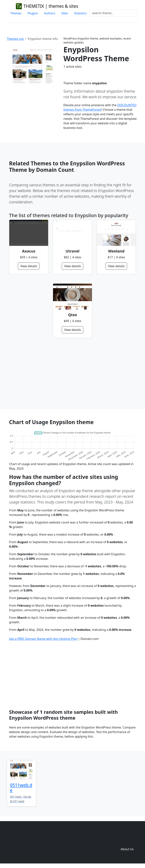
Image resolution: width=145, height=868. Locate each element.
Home (95, 834)
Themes (16, 13)
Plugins (33, 13)
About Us (127, 849)
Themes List (15, 39)
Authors (50, 13)
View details (29, 266)
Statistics (80, 13)
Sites (65, 13)
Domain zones (127, 842)
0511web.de (21, 788)
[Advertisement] (72, 374)
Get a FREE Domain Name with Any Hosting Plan (43, 639)
